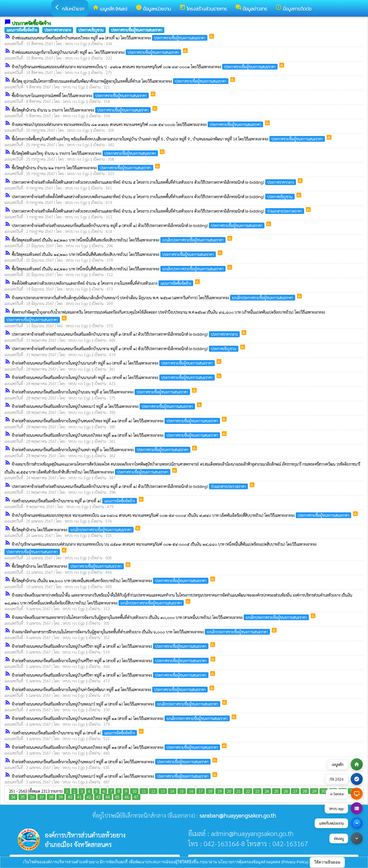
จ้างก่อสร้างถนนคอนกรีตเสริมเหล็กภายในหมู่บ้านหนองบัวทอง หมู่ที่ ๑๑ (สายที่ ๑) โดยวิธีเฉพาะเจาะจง (116, 421)
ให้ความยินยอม (327, 862)
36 (32, 797)
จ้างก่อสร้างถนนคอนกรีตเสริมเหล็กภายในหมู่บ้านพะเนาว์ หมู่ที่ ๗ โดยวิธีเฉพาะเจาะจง (104, 406)
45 (117, 797)
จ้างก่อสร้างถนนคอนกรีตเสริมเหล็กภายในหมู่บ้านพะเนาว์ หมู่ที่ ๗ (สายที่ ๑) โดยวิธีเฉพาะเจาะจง (112, 776)
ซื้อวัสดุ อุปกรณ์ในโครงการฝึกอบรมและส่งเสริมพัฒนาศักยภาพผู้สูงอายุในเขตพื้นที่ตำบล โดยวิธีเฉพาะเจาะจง (121, 81)
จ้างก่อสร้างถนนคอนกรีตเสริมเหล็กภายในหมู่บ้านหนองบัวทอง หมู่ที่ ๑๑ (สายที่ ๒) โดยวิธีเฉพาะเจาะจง (116, 435)
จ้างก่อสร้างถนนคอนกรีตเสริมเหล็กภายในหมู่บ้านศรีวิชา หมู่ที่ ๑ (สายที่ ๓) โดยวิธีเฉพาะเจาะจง (111, 661)
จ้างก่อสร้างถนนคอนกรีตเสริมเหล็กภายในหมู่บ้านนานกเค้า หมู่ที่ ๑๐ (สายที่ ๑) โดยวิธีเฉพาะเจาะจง (114, 363)
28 (305, 791)
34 (13, 797)
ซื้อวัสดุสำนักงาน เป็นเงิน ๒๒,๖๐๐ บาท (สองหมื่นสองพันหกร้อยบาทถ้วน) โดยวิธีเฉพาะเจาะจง (111, 580)
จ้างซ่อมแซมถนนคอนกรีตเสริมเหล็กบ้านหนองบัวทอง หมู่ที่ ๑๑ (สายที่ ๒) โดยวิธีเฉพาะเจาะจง (110, 38)
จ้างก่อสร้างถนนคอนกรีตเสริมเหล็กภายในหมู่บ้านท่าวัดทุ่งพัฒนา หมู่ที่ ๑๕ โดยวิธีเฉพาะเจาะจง (110, 689)
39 (60, 797)
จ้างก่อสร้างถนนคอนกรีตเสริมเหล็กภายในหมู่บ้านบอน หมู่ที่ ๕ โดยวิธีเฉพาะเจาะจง (101, 392)
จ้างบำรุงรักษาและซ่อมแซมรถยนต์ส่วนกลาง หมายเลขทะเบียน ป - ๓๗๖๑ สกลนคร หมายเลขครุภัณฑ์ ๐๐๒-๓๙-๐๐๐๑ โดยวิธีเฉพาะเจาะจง (145, 67)
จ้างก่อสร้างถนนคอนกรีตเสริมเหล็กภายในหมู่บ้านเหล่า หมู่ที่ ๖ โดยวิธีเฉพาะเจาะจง (102, 449)
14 (172, 791)
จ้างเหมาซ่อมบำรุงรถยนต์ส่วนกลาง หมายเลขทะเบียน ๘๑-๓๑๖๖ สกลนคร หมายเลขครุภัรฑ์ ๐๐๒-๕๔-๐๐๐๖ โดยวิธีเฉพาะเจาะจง (138, 124)
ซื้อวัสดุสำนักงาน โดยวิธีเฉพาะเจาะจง (73, 530)
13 (163, 791)
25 (276, 791)
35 (23, 797)
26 (286, 791)
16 (191, 791)
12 (153, 791)
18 (210, 791)
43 (98, 797)
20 (229, 791)
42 (89, 797)
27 (295, 791)
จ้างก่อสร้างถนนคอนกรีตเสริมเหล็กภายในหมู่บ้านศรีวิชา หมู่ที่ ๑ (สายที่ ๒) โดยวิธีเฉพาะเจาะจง (111, 675)
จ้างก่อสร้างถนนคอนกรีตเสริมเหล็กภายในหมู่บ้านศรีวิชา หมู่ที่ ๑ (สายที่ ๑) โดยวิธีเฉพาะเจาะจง (111, 646)
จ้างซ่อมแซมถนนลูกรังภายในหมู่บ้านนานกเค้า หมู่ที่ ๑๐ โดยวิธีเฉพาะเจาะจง (97, 52)
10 (134, 791)
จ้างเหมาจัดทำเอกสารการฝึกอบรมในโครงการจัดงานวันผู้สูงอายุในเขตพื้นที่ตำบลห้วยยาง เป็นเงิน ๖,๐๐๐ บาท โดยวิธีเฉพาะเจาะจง (141, 632)
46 (127, 797)
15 (182, 791)
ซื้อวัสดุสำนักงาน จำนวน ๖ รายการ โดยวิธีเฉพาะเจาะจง (82, 110)
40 (70, 797)
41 (79, 797)
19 (219, 791)
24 (267, 791)
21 (238, 791)
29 (314, 791)
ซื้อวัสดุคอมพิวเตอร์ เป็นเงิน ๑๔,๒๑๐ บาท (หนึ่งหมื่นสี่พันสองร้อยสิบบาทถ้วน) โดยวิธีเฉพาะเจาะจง (119, 240)
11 (144, 791)
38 (51, 797)
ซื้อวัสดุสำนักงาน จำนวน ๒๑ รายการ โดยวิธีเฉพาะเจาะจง (83, 168)
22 (248, 791)
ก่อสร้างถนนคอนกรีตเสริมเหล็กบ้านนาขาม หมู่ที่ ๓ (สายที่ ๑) (75, 501)
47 (136, 797)
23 (257, 791)
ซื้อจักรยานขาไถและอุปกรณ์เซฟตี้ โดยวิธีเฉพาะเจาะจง (81, 95)
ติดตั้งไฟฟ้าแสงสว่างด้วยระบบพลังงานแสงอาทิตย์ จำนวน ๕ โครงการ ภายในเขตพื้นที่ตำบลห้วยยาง (103, 283)
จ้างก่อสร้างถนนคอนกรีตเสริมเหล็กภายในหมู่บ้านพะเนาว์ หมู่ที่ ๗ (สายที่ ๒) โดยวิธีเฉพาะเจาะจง (117, 704)
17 (201, 791)
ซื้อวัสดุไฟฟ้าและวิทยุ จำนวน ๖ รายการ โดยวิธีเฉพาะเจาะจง (85, 153)
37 (42, 797)
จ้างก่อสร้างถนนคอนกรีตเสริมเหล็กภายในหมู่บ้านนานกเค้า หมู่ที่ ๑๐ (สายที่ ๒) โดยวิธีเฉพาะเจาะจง (114, 377)
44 (108, 797)
